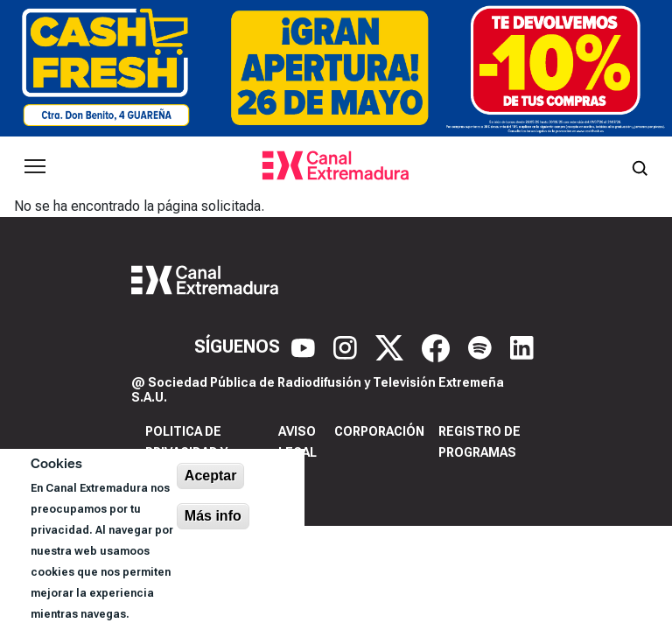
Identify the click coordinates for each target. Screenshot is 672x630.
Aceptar (211, 476)
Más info (213, 516)
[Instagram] (347, 346)
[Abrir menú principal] (35, 166)
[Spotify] (482, 346)
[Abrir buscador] (640, 166)
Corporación (379, 431)
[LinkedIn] (522, 346)
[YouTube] (305, 346)
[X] (392, 346)
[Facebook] (438, 346)
